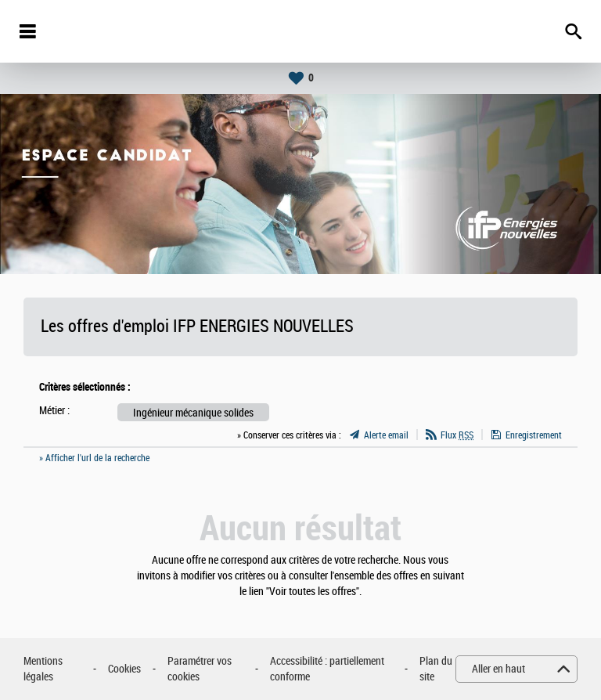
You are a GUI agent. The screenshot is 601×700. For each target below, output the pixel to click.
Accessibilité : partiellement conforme (327, 669)
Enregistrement (534, 435)
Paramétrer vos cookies (200, 669)
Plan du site (436, 669)
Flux (457, 435)
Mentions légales (43, 669)
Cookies (124, 669)
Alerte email (386, 435)
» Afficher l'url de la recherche (94, 458)
